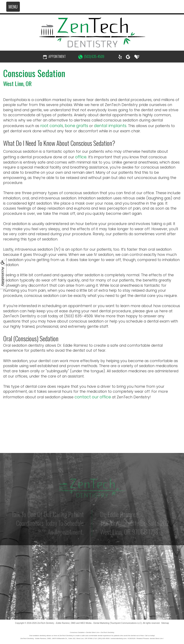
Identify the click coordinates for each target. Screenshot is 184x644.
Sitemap (165, 623)
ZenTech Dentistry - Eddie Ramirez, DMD (56, 623)
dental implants (110, 126)
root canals (52, 126)
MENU (13, 7)
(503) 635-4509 (91, 56)
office (81, 157)
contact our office (93, 397)
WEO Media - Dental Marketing (95, 623)
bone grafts (76, 126)
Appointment (54, 56)
